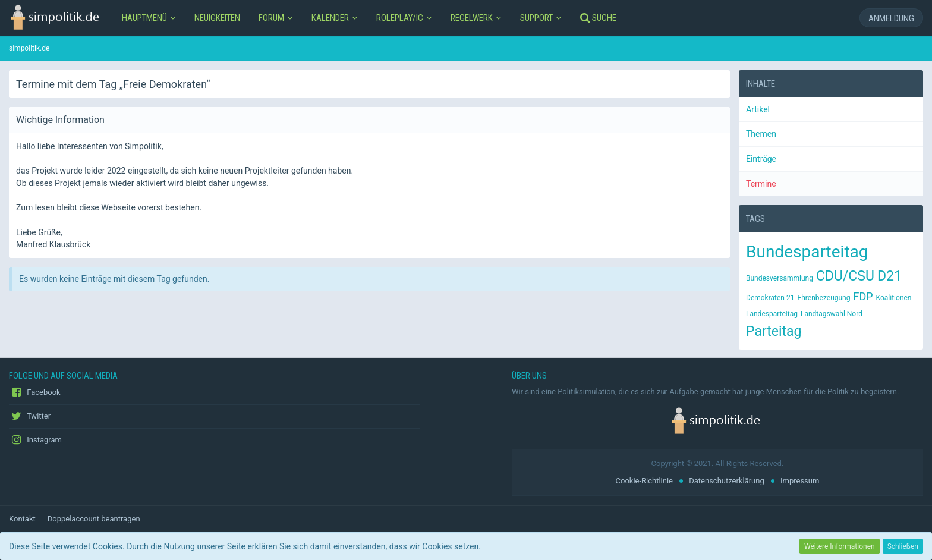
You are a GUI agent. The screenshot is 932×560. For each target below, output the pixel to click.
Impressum (800, 481)
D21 (890, 276)
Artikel (758, 109)
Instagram (35, 440)
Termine (761, 184)
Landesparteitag (772, 314)
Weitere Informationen (840, 546)
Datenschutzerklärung (727, 481)
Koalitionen (894, 298)
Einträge (761, 159)
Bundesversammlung (780, 278)
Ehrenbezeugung (824, 298)
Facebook (35, 392)
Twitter (30, 416)
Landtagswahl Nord (832, 314)
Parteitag (774, 331)
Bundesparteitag (807, 252)
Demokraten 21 (770, 298)
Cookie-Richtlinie (644, 481)
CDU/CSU (845, 276)
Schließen (903, 546)
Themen (761, 134)
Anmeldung (891, 18)
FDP (863, 296)
